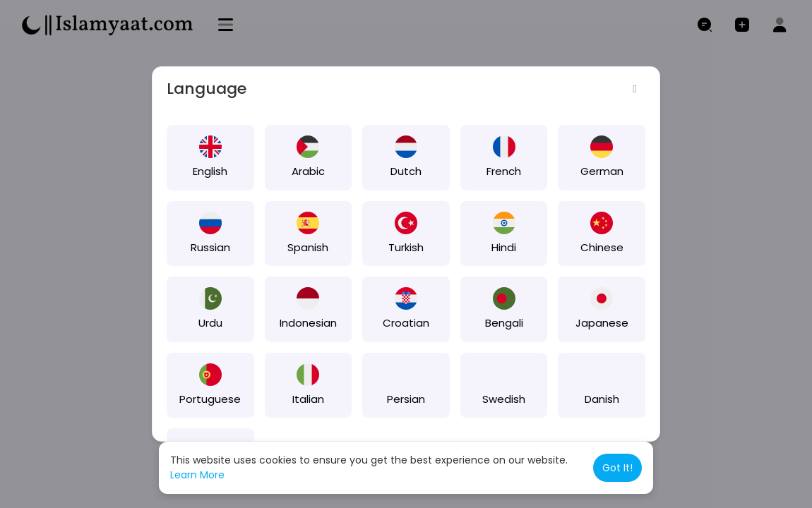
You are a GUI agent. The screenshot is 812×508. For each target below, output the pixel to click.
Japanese (602, 323)
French (504, 171)
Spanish (308, 247)
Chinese (602, 247)
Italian (308, 399)
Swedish (504, 399)
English (210, 171)
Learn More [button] (197, 475)
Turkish (406, 247)
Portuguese (210, 399)
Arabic (308, 171)
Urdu (210, 323)
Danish (602, 399)
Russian (210, 247)
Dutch (406, 171)
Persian (406, 399)
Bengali (504, 323)
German (602, 171)
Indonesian (308, 323)
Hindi (504, 247)
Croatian (406, 323)
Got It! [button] (617, 468)
